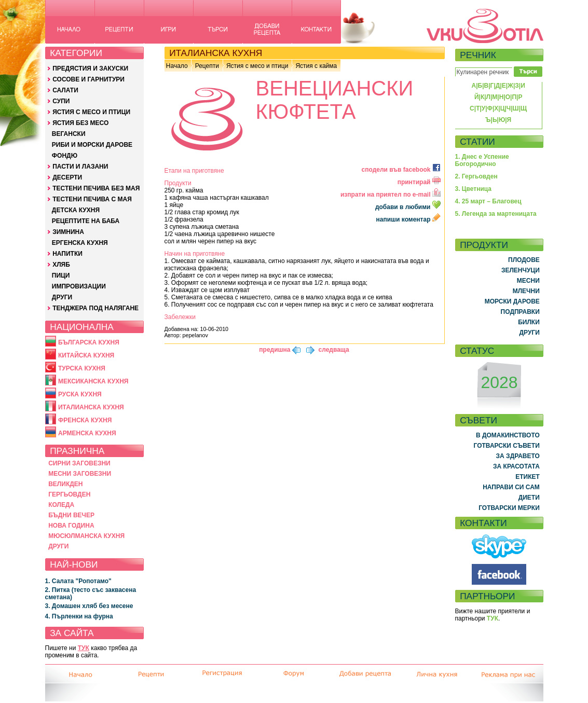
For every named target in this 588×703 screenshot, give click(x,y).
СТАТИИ (477, 142)
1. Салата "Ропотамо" (78, 581)
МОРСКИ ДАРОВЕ (512, 301)
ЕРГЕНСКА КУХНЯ (80, 243)
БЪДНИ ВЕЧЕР (71, 515)
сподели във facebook (401, 170)
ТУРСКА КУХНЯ (82, 368)
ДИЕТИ (529, 498)
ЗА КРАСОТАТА (516, 466)
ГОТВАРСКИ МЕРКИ (509, 508)
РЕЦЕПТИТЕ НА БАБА (86, 221)
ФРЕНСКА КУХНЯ (85, 420)
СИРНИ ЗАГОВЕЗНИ (79, 463)
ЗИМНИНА (68, 232)
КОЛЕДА (61, 505)
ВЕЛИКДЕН (65, 484)
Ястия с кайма (316, 66)
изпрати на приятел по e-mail (391, 195)
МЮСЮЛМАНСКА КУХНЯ (86, 536)
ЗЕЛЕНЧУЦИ (521, 270)
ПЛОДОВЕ (524, 260)
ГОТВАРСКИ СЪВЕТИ (507, 446)
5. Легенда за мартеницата (496, 214)
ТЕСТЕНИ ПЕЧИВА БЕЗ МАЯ (96, 188)
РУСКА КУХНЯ (80, 394)
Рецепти (207, 66)
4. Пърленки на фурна (79, 616)
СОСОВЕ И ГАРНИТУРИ (88, 79)
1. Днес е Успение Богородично (482, 160)
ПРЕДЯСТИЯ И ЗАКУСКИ (90, 68)
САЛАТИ (65, 90)
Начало (177, 66)
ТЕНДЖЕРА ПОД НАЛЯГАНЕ (95, 308)
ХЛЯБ (61, 265)
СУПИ (61, 101)
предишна (275, 350)
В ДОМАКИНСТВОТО (508, 435)
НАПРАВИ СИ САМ (511, 487)
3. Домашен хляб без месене (89, 606)
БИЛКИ (529, 322)
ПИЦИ (61, 275)
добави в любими (409, 207)
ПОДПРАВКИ (520, 312)
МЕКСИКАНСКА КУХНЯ (93, 381)
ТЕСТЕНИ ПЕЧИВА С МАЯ (92, 199)
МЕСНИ (528, 281)
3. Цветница (474, 189)
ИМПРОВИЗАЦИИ (79, 286)
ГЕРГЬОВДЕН (69, 494)
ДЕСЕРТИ (67, 177)
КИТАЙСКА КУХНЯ (86, 355)
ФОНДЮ (65, 156)
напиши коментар (408, 219)
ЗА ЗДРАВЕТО (518, 456)
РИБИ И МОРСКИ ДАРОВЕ (92, 145)
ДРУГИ (62, 297)
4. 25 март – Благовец (488, 201)
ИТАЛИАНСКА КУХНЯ (91, 407)
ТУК (84, 648)
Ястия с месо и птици (257, 66)
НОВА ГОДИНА (71, 526)
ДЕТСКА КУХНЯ (76, 210)
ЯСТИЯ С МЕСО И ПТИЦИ (91, 112)
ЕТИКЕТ (528, 477)
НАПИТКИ (67, 254)
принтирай (419, 182)
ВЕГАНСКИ (69, 134)
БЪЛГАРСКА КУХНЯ (89, 342)
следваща (334, 350)
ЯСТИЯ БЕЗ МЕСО (80, 123)
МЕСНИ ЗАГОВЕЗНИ (80, 474)
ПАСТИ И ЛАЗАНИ (80, 167)
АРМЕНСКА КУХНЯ (87, 433)
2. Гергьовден (476, 176)
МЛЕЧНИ (526, 291)
